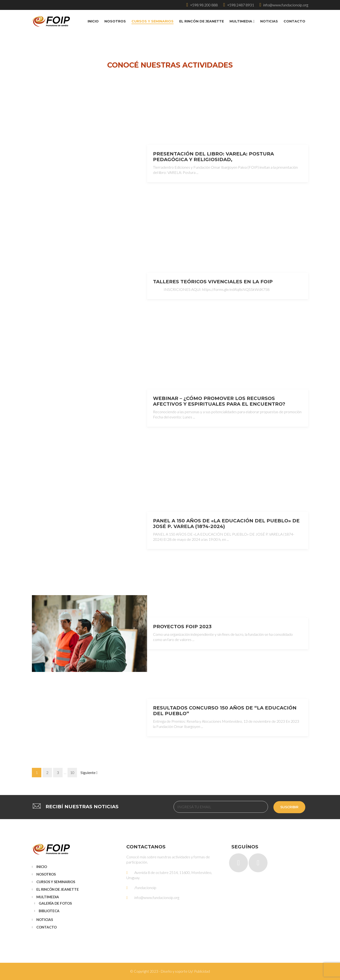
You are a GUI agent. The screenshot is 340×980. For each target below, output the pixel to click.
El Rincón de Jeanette (58, 889)
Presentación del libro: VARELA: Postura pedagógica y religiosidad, (213, 157)
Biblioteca (49, 911)
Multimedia (48, 897)
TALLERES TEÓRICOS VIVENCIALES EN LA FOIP (213, 282)
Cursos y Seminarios (56, 882)
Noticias (45, 920)
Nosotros (46, 874)
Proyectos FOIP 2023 (182, 627)
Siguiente (89, 772)
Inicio (42, 867)
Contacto (47, 927)
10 (72, 772)
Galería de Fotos (55, 903)
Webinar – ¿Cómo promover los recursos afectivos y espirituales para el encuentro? (219, 401)
